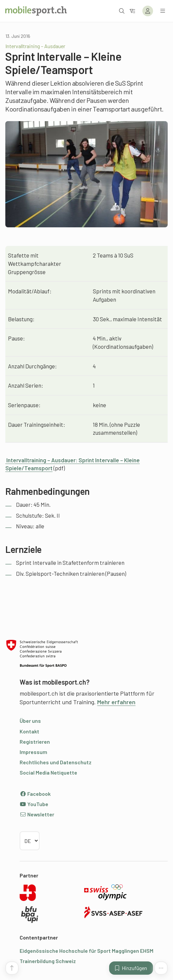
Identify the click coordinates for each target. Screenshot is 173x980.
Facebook (35, 794)
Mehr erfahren (116, 702)
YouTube (34, 804)
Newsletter (37, 814)
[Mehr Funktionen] (161, 968)
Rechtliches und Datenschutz (56, 762)
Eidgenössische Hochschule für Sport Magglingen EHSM (86, 951)
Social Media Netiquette (48, 772)
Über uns (30, 721)
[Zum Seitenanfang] (12, 968)
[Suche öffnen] (122, 11)
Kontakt (29, 731)
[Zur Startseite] (36, 11)
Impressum (33, 752)
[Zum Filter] (132, 11)
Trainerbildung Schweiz (48, 961)
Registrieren (35, 742)
